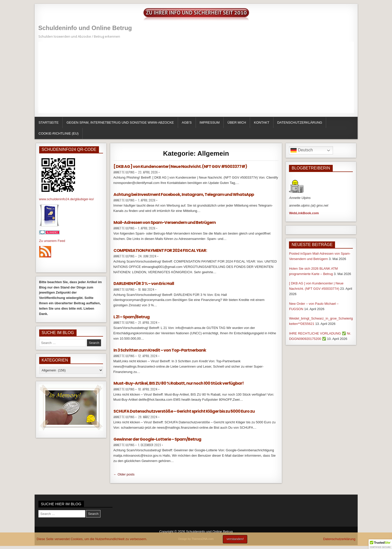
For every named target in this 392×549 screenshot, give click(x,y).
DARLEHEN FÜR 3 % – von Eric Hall (144, 284)
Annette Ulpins (124, 172)
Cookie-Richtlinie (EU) (59, 133)
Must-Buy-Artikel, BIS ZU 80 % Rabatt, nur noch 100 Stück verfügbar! (179, 383)
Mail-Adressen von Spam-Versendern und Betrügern (165, 222)
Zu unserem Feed (52, 241)
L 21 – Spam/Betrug (132, 317)
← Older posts (124, 474)
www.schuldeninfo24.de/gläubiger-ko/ (67, 199)
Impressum (210, 122)
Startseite (49, 122)
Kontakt (262, 122)
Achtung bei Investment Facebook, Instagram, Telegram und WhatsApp (184, 194)
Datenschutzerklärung (300, 122)
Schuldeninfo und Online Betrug (85, 28)
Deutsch (302, 150)
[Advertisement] (191, 77)
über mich (237, 122)
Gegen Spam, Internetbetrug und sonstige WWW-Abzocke (120, 122)
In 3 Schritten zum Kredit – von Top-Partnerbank (160, 350)
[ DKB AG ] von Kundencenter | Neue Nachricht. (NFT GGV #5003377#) (180, 167)
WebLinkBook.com (304, 213)
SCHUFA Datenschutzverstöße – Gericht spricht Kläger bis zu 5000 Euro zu (184, 411)
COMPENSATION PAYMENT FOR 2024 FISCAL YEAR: (160, 250)
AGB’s (187, 122)
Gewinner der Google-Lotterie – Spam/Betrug (157, 439)
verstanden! (235, 539)
